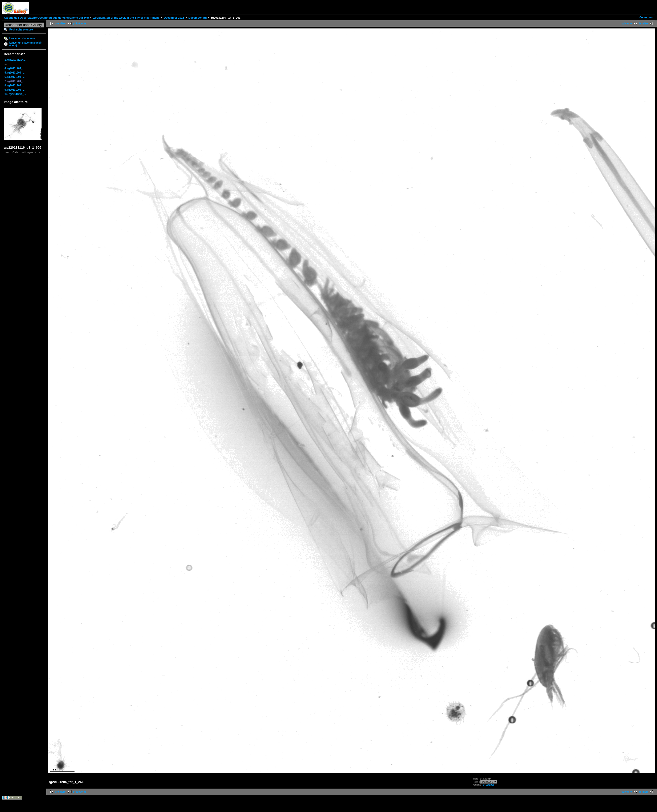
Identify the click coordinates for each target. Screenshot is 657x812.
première (60, 24)
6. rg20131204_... (15, 77)
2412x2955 (489, 785)
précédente (80, 24)
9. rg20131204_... (15, 90)
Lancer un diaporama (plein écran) (26, 44)
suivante (627, 24)
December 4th (198, 18)
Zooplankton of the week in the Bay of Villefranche (126, 18)
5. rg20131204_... (15, 73)
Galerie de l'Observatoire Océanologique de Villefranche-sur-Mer (46, 18)
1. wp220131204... (15, 60)
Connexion (646, 18)
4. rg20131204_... (15, 68)
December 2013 (174, 18)
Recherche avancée (21, 30)
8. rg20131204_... (15, 86)
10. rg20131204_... (15, 94)
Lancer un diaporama (22, 38)
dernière (644, 24)
